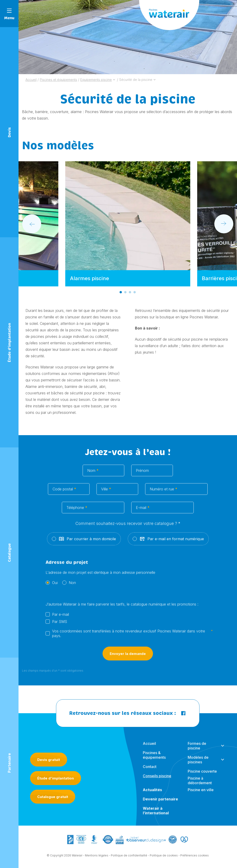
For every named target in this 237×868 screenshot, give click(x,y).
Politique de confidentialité (129, 858)
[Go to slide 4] (135, 292)
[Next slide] (224, 224)
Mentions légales (97, 858)
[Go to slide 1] (121, 292)
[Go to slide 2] (125, 292)
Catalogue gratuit (53, 797)
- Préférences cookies (194, 858)
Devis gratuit (49, 760)
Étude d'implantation (56, 778)
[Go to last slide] (32, 224)
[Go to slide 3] (130, 292)
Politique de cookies (164, 858)
